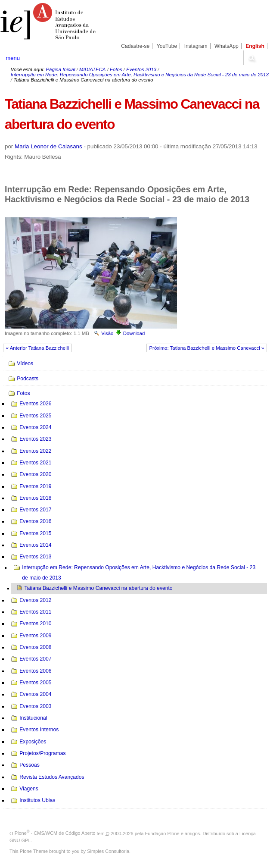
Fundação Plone (162, 833)
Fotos (116, 69)
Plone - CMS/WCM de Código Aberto (55, 833)
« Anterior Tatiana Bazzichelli (37, 348)
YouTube (167, 46)
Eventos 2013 (141, 69)
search (251, 58)
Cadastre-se (135, 46)
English (255, 46)
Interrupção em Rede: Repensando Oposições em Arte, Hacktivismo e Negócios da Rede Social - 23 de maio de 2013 (140, 75)
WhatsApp (227, 46)
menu (13, 58)
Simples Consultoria (108, 851)
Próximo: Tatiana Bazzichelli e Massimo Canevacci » (206, 348)
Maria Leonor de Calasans (48, 146)
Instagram (196, 46)
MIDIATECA (92, 69)
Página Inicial (60, 69)
